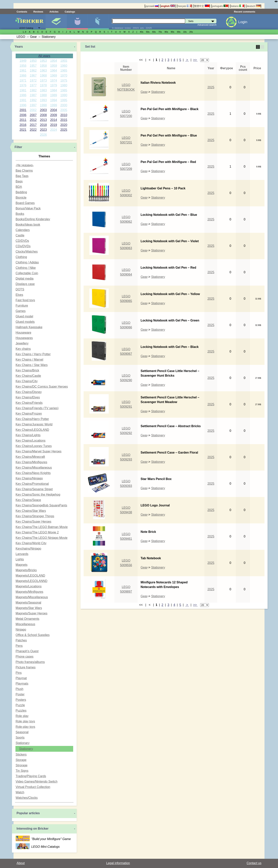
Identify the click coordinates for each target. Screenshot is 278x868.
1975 (64, 81)
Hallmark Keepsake (29, 327)
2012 (33, 120)
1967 (33, 75)
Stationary (23, 743)
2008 (43, 115)
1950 (33, 61)
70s (160, 32)
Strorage (22, 765)
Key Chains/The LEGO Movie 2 (37, 532)
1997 (33, 105)
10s (185, 32)
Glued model (24, 316)
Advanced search (207, 25)
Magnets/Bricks (26, 570)
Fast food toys (25, 300)
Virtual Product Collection (33, 787)
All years (44, 56)
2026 (43, 135)
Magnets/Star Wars (29, 608)
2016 (23, 125)
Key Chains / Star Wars (32, 365)
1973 (43, 81)
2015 (64, 120)
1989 (54, 95)
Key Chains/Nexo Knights (33, 473)
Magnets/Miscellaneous (32, 597)
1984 (54, 90)
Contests (22, 12)
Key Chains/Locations (31, 441)
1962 (33, 70)
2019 (54, 125)
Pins (19, 673)
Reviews (38, 12)
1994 (54, 100)
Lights (20, 559)
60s (154, 32)
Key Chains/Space (28, 500)
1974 (54, 81)
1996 (23, 105)
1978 (43, 85)
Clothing (21, 257)
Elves (19, 295)
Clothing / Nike (26, 268)
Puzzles (21, 711)
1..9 (24, 32)
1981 (23, 90)
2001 (23, 110)
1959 (54, 66)
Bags (19, 181)
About (21, 863)
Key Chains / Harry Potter (33, 354)
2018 (43, 125)
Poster (20, 694)
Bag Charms (24, 171)
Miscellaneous (25, 624)
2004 (54, 110)
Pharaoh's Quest (27, 651)
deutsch (253, 6)
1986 (23, 95)
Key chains (23, 349)
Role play (22, 716)
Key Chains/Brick (27, 370)
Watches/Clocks (27, 798)
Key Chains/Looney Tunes (34, 446)
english (168, 6)
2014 (54, 120)
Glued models (25, 322)
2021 (23, 130)
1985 (64, 90)
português (220, 6)
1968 (43, 75)
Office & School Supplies (33, 635)
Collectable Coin (27, 273)
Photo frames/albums (30, 662)
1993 (43, 100)
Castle (20, 235)
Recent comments (245, 12)
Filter (18, 147)
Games (21, 311)
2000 (64, 105)
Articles (54, 12)
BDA (19, 187)
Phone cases (25, 657)
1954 (54, 61)
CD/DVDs (22, 241)
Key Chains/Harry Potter (32, 419)
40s (142, 32)
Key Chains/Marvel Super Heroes (39, 451)
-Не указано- (25, 165)
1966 (23, 75)
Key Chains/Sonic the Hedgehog (38, 495)
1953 (43, 61)
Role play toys (25, 721)
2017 (33, 125)
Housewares (24, 338)
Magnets (22, 565)
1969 (54, 75)
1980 (64, 85)
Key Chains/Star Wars (31, 511)
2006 (23, 115)
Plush (19, 689)
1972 (33, 81)
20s (191, 32)
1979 (54, 85)
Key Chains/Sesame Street (34, 489)
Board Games (25, 203)
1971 (23, 81)
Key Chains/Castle (28, 376)
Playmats (22, 684)
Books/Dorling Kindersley (33, 219)
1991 (23, 100)
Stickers (21, 755)
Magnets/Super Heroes (32, 613)
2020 (64, 125)
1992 (33, 100)
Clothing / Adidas (27, 262)
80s (166, 32)
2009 (54, 115)
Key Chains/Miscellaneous (34, 468)
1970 (64, 75)
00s (179, 32)
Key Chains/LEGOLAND (32, 430)
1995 (64, 100)
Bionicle (21, 198)
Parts (98, 22)
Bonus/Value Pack (28, 208)
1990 (64, 95)
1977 (33, 85)
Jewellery (22, 343)
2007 (33, 115)
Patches (21, 640)
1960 (64, 66)
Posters (21, 700)
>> (195, 60)
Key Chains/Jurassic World (34, 424)
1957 (33, 66)
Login (243, 22)
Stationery (26, 749)
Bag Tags (22, 176)
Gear (144, 92)
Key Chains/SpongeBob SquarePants (41, 505)
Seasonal (22, 732)
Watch (20, 792)
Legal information (118, 863)
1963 (43, 70)
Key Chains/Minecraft (30, 457)
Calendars (23, 230)
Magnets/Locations (29, 586)
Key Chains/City (27, 381)
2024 (54, 130)
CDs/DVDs (23, 246)
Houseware (23, 333)
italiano (237, 6)
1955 (64, 61)
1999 (54, 105)
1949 (23, 61)
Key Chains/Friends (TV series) (37, 408)
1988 (43, 95)
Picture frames (26, 667)
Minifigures (77, 22)
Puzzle (20, 705)
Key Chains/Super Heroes (33, 522)
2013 (43, 120)
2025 (64, 130)
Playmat (21, 678)
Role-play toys (25, 727)
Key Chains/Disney (29, 392)
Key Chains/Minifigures (31, 462)
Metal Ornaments (28, 619)
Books (20, 214)
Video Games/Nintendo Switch (37, 782)
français (184, 6)
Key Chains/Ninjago (29, 478)
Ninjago (21, 630)
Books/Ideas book (28, 225)
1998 (43, 105)
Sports (20, 738)
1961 (23, 70)
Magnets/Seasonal (28, 603)
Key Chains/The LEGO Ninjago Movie (42, 538)
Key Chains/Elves (28, 397)
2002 (33, 110)
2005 (64, 110)
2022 (33, 130)
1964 (54, 70)
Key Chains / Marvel (29, 360)
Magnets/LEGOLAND (30, 576)
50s (148, 32)
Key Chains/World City (31, 543)
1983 (43, 90)
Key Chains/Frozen (29, 414)
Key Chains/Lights (28, 435)
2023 (43, 130)
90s (173, 32)
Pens (19, 646)
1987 (33, 95)
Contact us (254, 863)
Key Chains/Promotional (32, 484)
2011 (23, 120)
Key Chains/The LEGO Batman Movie (42, 527)
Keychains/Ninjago (28, 549)
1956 (23, 66)
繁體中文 (202, 6)
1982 (33, 90)
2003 (43, 110)
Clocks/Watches (27, 252)
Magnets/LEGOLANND (32, 581)
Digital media (25, 279)
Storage (21, 760)
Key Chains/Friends (29, 403)
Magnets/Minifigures (29, 592)
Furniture (22, 306)
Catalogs (70, 12)
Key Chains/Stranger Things (35, 516)
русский (152, 6)
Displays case (25, 284)
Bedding (21, 192)
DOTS (20, 289)
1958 (43, 66)
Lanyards (22, 554)
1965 (64, 70)
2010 (64, 115)
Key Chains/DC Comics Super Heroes (42, 387)
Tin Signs (22, 771)
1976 (23, 85)
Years (19, 47)
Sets (56, 22)
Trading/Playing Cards (31, 776)
